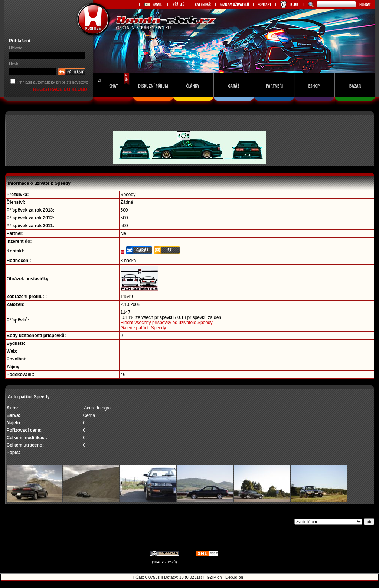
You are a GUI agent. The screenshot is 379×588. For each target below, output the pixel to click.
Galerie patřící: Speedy (143, 328)
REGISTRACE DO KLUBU (61, 89)
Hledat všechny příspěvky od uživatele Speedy (167, 323)
